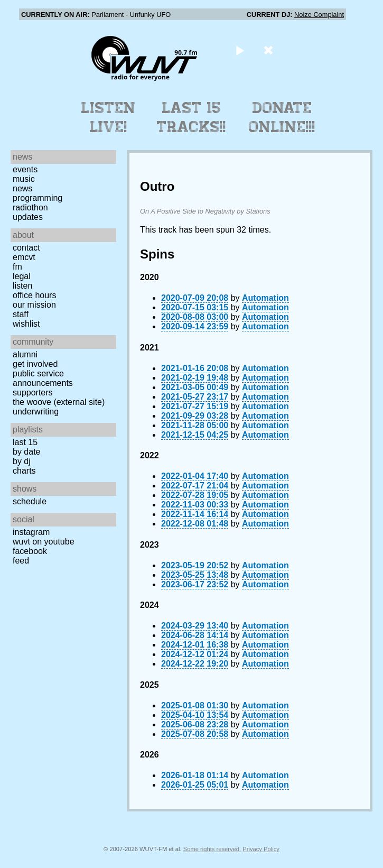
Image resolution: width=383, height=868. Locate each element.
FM (17, 267)
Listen (22, 286)
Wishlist (26, 324)
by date (26, 452)
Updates (28, 217)
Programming (38, 198)
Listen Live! (109, 117)
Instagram (31, 532)
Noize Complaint (319, 15)
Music (24, 179)
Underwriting (36, 412)
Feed (21, 561)
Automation (265, 298)
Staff (21, 314)
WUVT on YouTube (44, 542)
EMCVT (24, 257)
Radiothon (30, 207)
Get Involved (35, 364)
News (22, 188)
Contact (26, 248)
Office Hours (34, 295)
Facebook (30, 551)
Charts (24, 471)
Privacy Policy (261, 849)
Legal (22, 276)
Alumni (25, 354)
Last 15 (25, 442)
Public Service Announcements (43, 378)
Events (25, 169)
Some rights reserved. (212, 849)
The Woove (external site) (59, 402)
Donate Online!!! (282, 117)
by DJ (22, 461)
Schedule (30, 501)
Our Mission (34, 305)
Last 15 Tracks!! (191, 117)
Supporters (33, 393)
